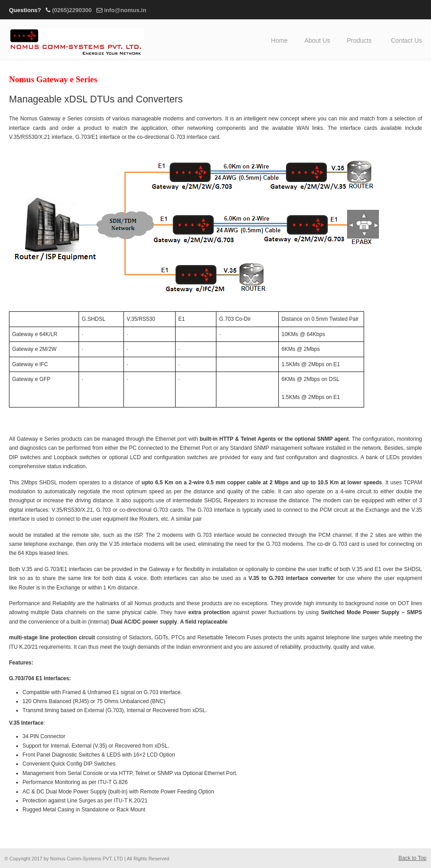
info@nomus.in (125, 10)
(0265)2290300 (72, 10)
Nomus (76, 40)
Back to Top (413, 858)
